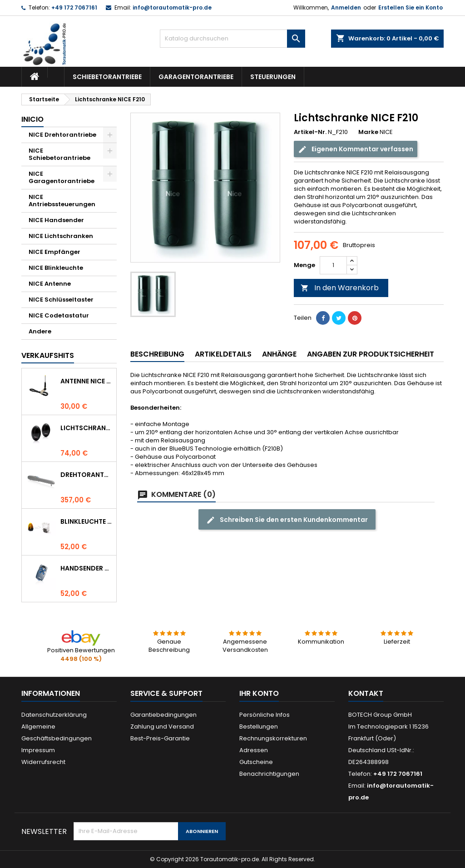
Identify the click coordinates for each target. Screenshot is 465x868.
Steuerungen (273, 77)
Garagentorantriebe (196, 77)
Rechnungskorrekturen (273, 738)
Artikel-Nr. (310, 132)
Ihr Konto (259, 693)
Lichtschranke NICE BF (87, 428)
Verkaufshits (48, 355)
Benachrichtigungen (269, 774)
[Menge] (333, 265)
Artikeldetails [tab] (223, 354)
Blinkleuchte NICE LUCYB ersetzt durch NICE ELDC (87, 521)
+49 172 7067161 (74, 7)
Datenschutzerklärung (54, 715)
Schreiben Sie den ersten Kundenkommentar (287, 520)
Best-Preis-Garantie (160, 738)
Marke (368, 132)
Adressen (254, 750)
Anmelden (346, 7)
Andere (40, 331)
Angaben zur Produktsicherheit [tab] (371, 354)
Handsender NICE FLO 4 (87, 568)
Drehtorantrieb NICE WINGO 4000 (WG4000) (87, 475)
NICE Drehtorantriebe (62, 135)
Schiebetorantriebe (107, 77)
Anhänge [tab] (279, 354)
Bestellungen (259, 727)
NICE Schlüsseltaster (61, 300)
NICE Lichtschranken (61, 236)
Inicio (32, 119)
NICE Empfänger (54, 252)
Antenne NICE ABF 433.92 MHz (87, 381)
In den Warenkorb (340, 288)
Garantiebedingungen (163, 715)
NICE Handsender (56, 220)
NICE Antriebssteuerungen (62, 201)
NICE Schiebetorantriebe (59, 154)
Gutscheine (256, 762)
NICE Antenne (50, 284)
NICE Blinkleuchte (56, 268)
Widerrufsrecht (43, 762)
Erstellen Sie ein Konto (411, 7)
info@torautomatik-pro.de (172, 7)
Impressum (38, 750)
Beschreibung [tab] (157, 354)
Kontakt (366, 693)
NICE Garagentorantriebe (62, 177)
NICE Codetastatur (59, 315)
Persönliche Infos (265, 715)
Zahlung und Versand (162, 727)
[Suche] (232, 39)
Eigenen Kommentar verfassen (356, 149)
